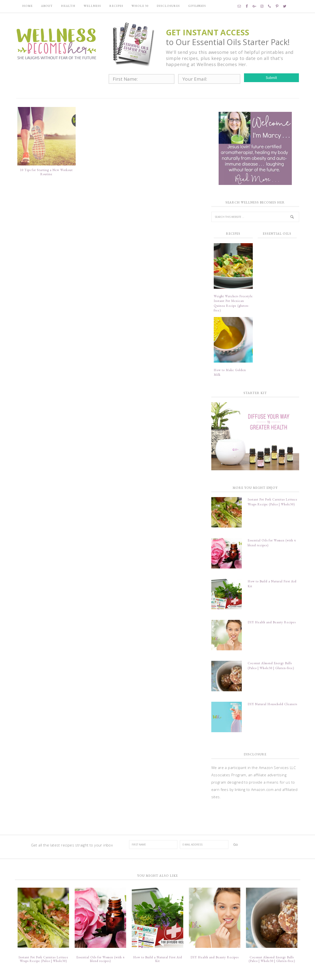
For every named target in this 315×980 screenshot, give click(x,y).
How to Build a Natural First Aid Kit (158, 939)
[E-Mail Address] (204, 831)
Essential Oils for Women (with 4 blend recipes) (100, 939)
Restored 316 (190, 972)
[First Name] (153, 831)
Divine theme (160, 972)
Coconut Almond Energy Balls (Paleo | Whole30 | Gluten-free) (272, 939)
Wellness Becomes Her (56, 43)
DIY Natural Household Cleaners (272, 694)
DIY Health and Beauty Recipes (272, 617)
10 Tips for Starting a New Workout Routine (46, 174)
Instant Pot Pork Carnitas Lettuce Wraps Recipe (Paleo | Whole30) (43, 939)
